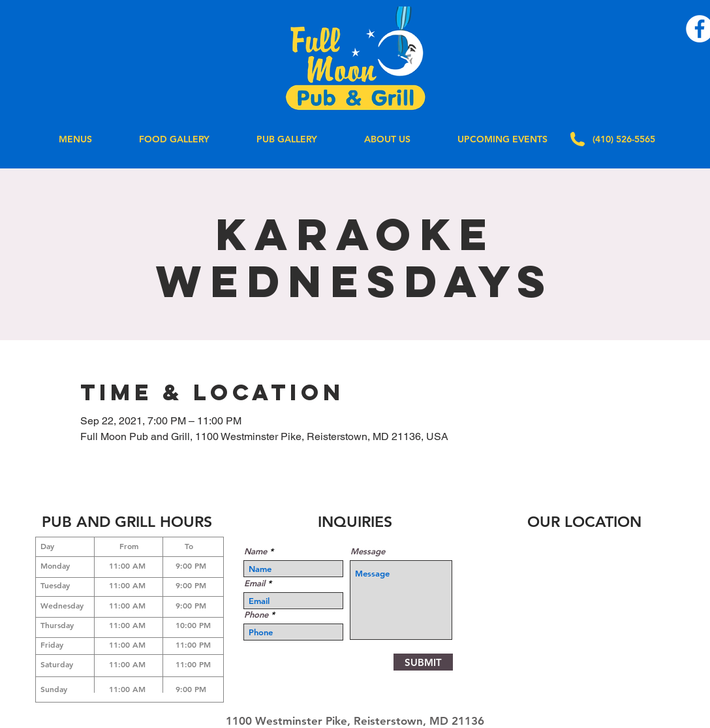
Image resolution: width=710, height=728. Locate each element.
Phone (256, 615)
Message (368, 551)
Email (255, 583)
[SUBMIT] (423, 662)
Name (255, 551)
